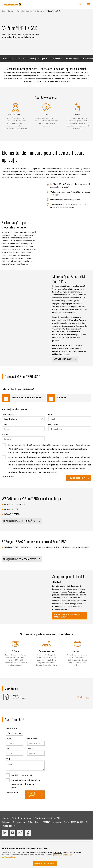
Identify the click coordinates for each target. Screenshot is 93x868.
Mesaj (8, 761)
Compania (5, 437)
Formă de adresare (8, 417)
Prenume (4, 427)
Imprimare (5, 821)
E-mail (50, 417)
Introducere (8, 61)
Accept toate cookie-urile (45, 863)
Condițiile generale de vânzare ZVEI (47, 821)
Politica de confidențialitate (22, 821)
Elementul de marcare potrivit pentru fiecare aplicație (39, 61)
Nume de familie (53, 427)
